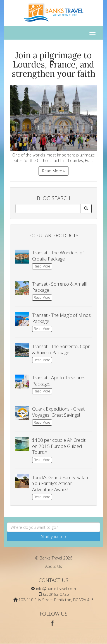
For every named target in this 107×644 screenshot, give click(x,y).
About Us (54, 566)
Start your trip (53, 536)
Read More (42, 266)
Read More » (53, 171)
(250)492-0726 (56, 594)
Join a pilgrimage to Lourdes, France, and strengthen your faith (53, 64)
